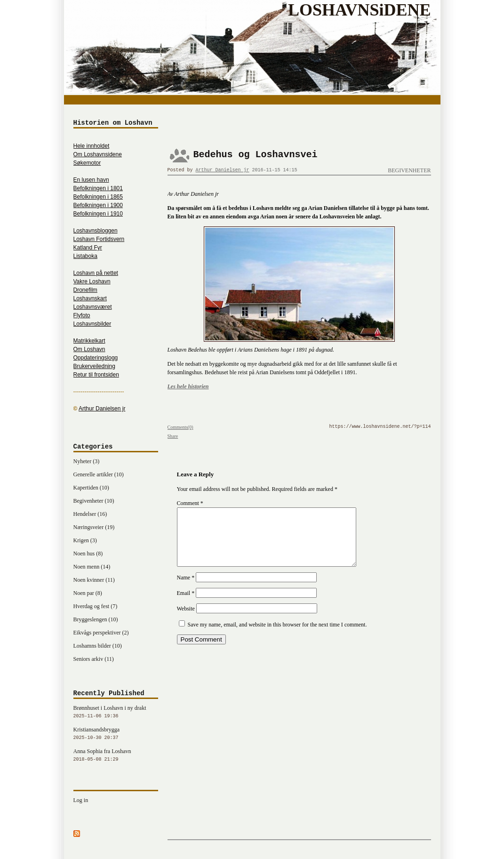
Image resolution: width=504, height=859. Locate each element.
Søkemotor (87, 163)
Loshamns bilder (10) (98, 646)
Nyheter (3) (87, 461)
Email (186, 604)
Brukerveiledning (94, 366)
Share (173, 436)
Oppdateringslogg (96, 358)
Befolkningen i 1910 (98, 214)
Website (186, 620)
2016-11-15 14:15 (275, 170)
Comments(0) (180, 427)
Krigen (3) (85, 540)
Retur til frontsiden (96, 375)
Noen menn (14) (92, 567)
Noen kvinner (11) (94, 580)
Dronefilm (85, 290)
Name (186, 589)
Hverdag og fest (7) (96, 606)
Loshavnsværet (93, 307)
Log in (81, 800)
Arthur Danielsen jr (223, 170)
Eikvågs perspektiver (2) (101, 633)
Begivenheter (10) (94, 501)
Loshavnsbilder (92, 324)
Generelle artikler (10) (99, 474)
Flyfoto (82, 315)
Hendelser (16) (90, 514)
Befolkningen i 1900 (98, 205)
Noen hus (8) (88, 554)
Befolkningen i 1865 (98, 197)
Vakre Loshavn (92, 281)
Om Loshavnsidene (98, 154)
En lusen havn (91, 180)
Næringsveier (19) (94, 527)
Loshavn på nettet (96, 273)
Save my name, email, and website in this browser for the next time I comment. (277, 636)
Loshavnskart (90, 298)
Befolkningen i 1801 (98, 188)
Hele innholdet (92, 146)
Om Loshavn (89, 349)
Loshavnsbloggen (96, 231)
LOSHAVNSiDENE (359, 10)
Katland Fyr (88, 248)
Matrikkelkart (89, 341)
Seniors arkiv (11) (94, 659)
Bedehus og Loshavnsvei (256, 155)
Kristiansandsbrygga (116, 734)
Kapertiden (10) (91, 488)
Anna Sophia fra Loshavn (116, 756)
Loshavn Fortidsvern (99, 239)
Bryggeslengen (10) (96, 619)
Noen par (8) (88, 593)
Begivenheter (409, 170)
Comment (190, 503)
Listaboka (85, 256)
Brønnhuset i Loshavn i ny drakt (116, 713)
